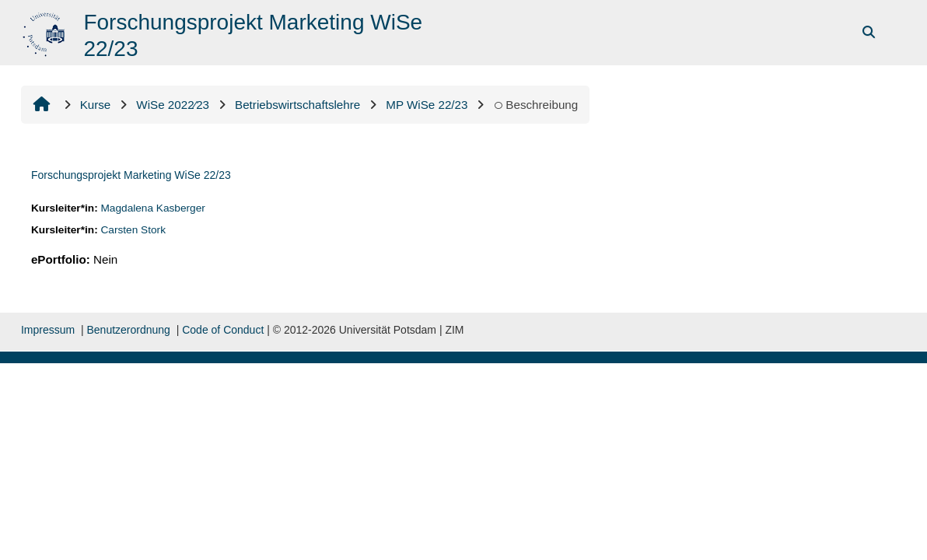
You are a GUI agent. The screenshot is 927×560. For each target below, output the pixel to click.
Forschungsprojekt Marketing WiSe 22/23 (131, 175)
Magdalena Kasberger (152, 208)
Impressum (48, 330)
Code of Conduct (223, 330)
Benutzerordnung (128, 330)
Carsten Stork (133, 230)
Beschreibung (535, 105)
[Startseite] (45, 31)
